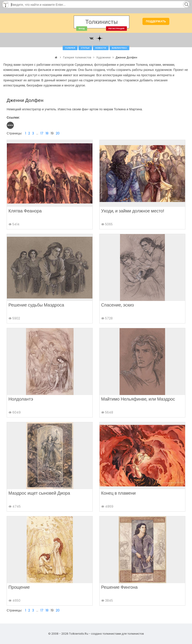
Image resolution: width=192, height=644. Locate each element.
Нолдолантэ (21, 399)
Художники (103, 57)
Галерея (70, 48)
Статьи (85, 48)
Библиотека (119, 48)
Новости (101, 48)
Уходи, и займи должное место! (133, 211)
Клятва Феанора (25, 211)
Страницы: (14, 133)
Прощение (19, 587)
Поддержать (156, 21)
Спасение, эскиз (117, 305)
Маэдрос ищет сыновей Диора (39, 493)
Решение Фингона (119, 587)
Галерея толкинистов (77, 57)
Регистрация (116, 29)
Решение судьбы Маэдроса (36, 305)
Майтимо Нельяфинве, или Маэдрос (138, 399)
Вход (82, 29)
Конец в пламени (118, 493)
